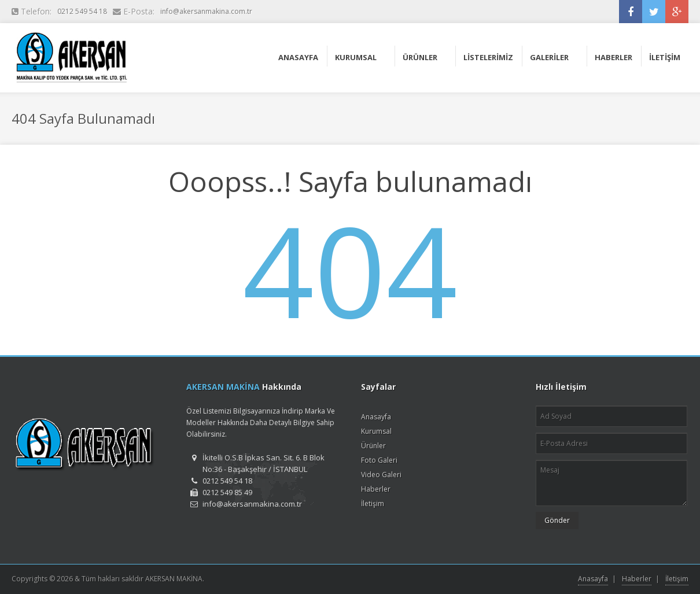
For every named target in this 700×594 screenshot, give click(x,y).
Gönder (557, 520)
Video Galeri (381, 475)
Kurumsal (376, 431)
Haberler (376, 489)
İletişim (373, 503)
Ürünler (373, 446)
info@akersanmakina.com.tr (206, 11)
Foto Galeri (379, 460)
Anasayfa (376, 417)
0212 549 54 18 (82, 11)
